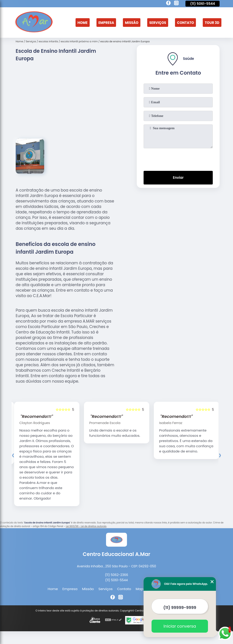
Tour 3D (209, 23)
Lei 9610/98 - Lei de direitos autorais (86, 527)
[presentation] (178, 159)
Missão (132, 20)
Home (82, 20)
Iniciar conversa (180, 626)
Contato (186, 20)
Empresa (106, 20)
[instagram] (176, 4)
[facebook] (168, 4)
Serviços (158, 20)
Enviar (178, 178)
